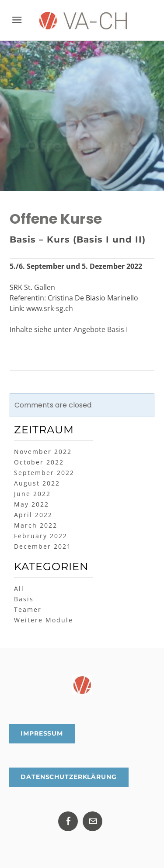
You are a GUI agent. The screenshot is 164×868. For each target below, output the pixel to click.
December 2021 (43, 546)
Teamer (28, 609)
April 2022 (33, 515)
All (19, 588)
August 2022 (37, 483)
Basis (24, 599)
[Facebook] (68, 821)
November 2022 (43, 452)
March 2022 (36, 525)
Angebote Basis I (101, 329)
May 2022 (31, 504)
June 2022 (32, 494)
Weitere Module (44, 620)
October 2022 (39, 462)
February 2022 (41, 536)
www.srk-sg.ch (50, 308)
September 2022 (44, 473)
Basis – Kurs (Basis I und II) (78, 239)
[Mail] (92, 821)
